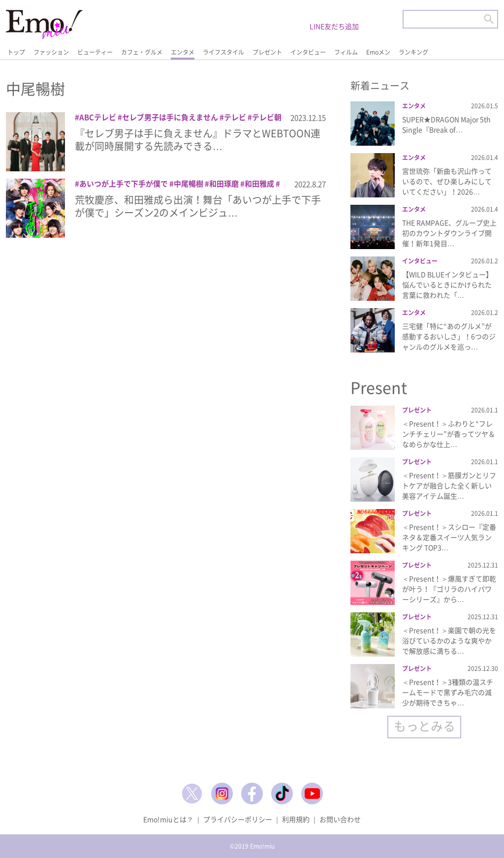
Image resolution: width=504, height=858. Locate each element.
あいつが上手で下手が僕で (124, 184)
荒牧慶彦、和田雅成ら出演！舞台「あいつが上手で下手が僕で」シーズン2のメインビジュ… (198, 206)
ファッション (51, 52)
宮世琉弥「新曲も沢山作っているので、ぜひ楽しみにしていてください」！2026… (447, 181)
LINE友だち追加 (334, 26)
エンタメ (183, 52)
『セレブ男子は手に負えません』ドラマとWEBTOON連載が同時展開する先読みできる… (198, 140)
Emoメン (378, 52)
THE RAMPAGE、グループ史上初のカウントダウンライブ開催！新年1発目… (449, 233)
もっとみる (425, 726)
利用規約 (296, 819)
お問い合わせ (340, 819)
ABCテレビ (98, 117)
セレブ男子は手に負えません (170, 117)
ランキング (413, 52)
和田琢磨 (224, 184)
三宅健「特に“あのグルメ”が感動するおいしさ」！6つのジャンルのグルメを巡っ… (449, 336)
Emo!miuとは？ (168, 819)
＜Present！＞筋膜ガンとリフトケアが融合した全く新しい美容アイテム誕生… (449, 485)
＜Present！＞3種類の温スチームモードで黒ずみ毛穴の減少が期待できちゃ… (448, 692)
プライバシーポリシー (238, 819)
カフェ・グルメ (142, 52)
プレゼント (267, 52)
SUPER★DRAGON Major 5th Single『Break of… (446, 124)
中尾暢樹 (189, 184)
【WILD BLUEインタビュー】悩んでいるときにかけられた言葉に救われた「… (447, 285)
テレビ (235, 117)
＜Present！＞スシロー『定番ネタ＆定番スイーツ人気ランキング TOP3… (449, 537)
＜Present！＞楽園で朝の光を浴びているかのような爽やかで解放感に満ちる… (449, 640)
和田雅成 (259, 184)
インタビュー (308, 52)
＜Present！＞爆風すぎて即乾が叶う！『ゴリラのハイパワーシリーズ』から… (449, 589)
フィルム (346, 52)
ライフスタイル (223, 52)
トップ (16, 52)
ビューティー (95, 52)
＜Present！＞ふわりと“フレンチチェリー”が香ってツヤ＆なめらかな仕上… (449, 434)
